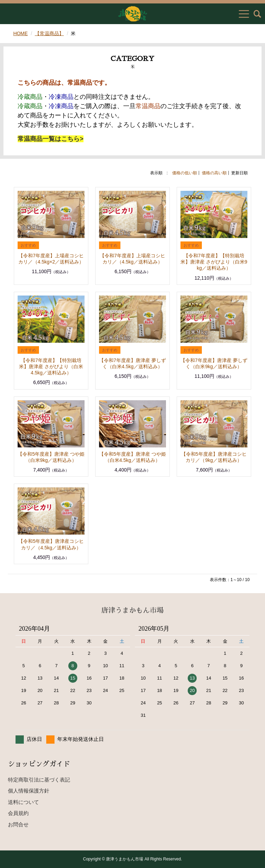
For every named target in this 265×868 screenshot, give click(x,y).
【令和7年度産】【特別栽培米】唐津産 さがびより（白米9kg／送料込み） (214, 262)
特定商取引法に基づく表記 (39, 780)
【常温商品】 (49, 33)
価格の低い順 (185, 173)
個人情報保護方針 (29, 791)
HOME (20, 33)
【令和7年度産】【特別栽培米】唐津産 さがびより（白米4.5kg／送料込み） (51, 366)
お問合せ (18, 824)
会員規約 (18, 813)
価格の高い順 (214, 173)
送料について (23, 802)
